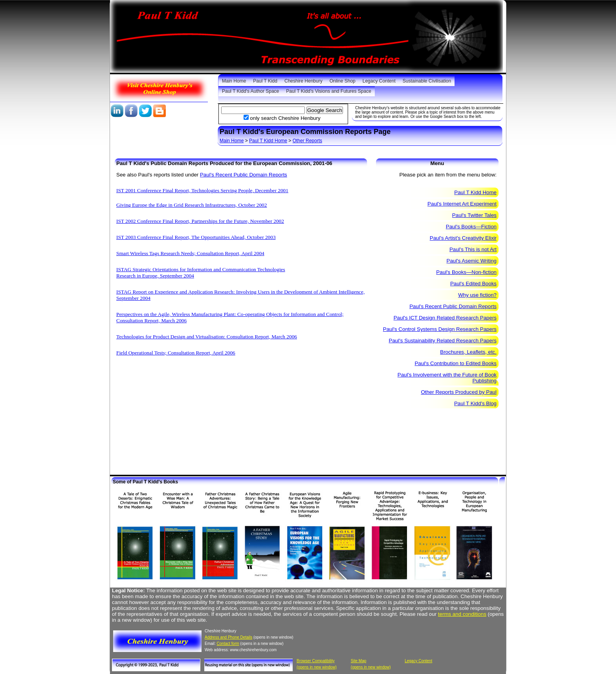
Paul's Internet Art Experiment (462, 204)
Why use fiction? (477, 295)
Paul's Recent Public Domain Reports (244, 175)
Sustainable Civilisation (427, 81)
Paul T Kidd (265, 81)
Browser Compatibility (316, 661)
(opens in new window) (317, 667)
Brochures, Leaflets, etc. (468, 352)
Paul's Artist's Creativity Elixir (463, 238)
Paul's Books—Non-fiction (466, 272)
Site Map (358, 661)
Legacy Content (379, 81)
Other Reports (307, 141)
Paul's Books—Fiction (471, 227)
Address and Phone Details (228, 637)
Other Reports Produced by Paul (459, 392)
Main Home (234, 81)
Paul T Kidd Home (268, 141)
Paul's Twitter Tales (474, 215)
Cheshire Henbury (303, 81)
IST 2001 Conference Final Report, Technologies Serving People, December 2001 (202, 190)
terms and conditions (462, 614)
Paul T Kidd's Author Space (250, 91)
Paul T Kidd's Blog (475, 403)
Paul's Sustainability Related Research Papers (443, 341)
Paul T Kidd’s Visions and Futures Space (329, 91)
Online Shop (343, 81)
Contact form (228, 644)
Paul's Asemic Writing (472, 261)
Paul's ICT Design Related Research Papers (445, 318)
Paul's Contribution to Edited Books (456, 363)
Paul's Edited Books (473, 284)
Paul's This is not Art (473, 249)
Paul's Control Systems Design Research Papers (440, 329)
